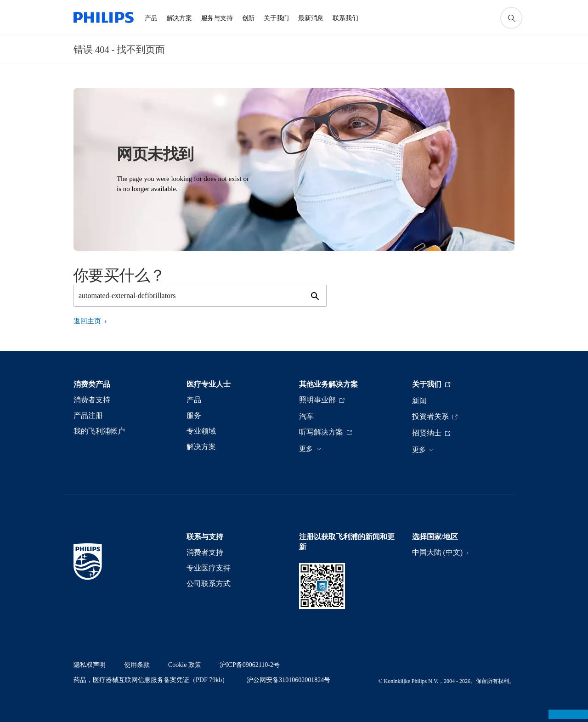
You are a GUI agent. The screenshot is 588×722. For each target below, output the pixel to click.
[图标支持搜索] (511, 18)
